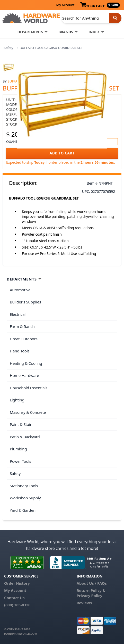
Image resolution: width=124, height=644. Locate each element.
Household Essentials (29, 388)
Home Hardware (24, 375)
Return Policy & (91, 590)
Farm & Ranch (22, 326)
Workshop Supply (25, 498)
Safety (8, 48)
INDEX (94, 32)
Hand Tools (20, 351)
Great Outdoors (24, 339)
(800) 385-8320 (17, 605)
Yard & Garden (23, 510)
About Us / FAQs (92, 583)
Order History (17, 583)
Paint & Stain (21, 424)
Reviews (84, 603)
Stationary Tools (24, 486)
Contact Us (14, 598)
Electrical (18, 314)
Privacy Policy (90, 596)
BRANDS (66, 32)
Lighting (17, 400)
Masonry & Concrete (28, 412)
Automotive (20, 290)
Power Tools (20, 461)
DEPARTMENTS (30, 32)
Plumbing (18, 449)
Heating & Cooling (26, 363)
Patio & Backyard (25, 437)
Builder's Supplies (25, 302)
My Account (65, 5)
